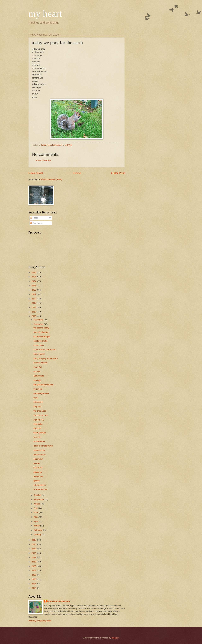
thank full (38, 367)
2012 (34, 553)
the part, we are (40, 415)
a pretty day (39, 420)
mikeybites (38, 402)
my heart (45, 14)
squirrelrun (38, 459)
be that (37, 463)
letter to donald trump (43, 446)
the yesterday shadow (43, 385)
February (38, 530)
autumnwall (39, 376)
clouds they (39, 345)
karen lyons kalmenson (59, 601)
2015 (34, 540)
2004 (34, 588)
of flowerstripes (40, 489)
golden (37, 481)
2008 (34, 571)
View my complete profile (40, 621)
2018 (34, 307)
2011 (34, 557)
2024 (34, 281)
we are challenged (42, 337)
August (37, 504)
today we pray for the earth (46, 358)
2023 (34, 286)
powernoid (38, 476)
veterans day (39, 450)
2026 (34, 272)
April (36, 521)
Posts (34, 218)
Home (77, 173)
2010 (34, 562)
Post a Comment (43, 160)
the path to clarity (41, 328)
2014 (34, 544)
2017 (34, 312)
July (36, 508)
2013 (34, 549)
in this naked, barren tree (45, 350)
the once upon (40, 411)
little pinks (38, 424)
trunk (36, 398)
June (36, 512)
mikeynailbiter (40, 485)
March (37, 526)
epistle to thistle (40, 341)
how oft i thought (41, 332)
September (39, 500)
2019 (34, 303)
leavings (37, 380)
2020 (34, 299)
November (39, 324)
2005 (34, 584)
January (38, 534)
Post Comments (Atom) (51, 179)
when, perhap (40, 433)
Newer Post (36, 173)
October (38, 495)
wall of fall (38, 468)
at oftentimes (39, 441)
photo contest (40, 454)
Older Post (118, 173)
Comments (36, 223)
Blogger (115, 638)
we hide (37, 372)
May (36, 517)
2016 (34, 316)
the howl (37, 428)
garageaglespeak (41, 393)
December (39, 320)
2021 (34, 294)
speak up (38, 472)
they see (37, 406)
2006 (34, 579)
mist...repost (39, 354)
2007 (34, 575)
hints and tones (40, 363)
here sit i (37, 437)
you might (38, 389)
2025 (34, 277)
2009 (34, 566)
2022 (34, 290)
